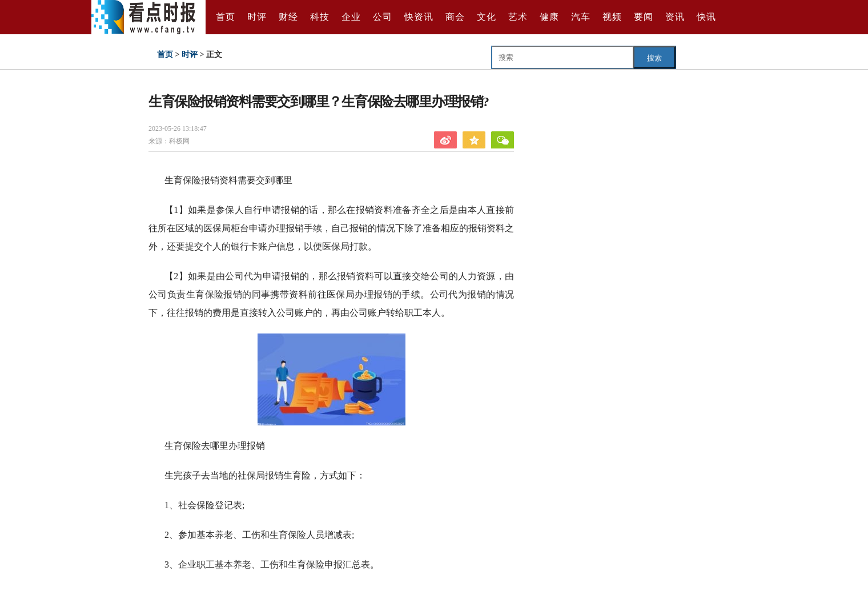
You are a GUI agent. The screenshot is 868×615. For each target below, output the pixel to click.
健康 (549, 17)
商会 (455, 17)
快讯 (706, 17)
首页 (226, 17)
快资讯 (419, 17)
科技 (320, 17)
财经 (288, 17)
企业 (351, 17)
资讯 (675, 17)
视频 (612, 17)
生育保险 (222, 594)
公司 (383, 17)
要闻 (644, 17)
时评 (257, 17)
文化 (487, 17)
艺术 (518, 17)
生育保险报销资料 (279, 594)
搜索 (654, 58)
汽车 (581, 17)
